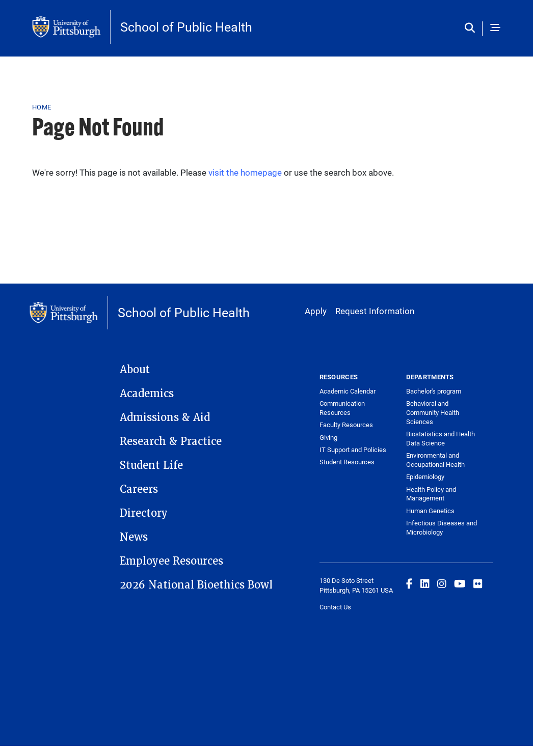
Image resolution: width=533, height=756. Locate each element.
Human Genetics (430, 511)
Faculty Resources (346, 425)
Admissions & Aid (165, 417)
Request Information (375, 311)
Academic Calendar (348, 391)
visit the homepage (245, 172)
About (135, 370)
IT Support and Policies (353, 450)
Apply (316, 311)
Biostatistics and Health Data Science (441, 438)
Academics (147, 394)
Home (42, 107)
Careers (139, 489)
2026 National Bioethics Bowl (196, 585)
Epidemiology (425, 477)
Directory (144, 513)
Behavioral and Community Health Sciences (433, 412)
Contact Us (335, 607)
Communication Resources (342, 408)
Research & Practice (171, 441)
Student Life (151, 465)
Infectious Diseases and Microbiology (442, 527)
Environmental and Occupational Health (435, 460)
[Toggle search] (472, 29)
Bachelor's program (434, 391)
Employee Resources (171, 561)
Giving (328, 437)
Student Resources (347, 462)
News (134, 537)
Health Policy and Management (431, 494)
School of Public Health (186, 27)
